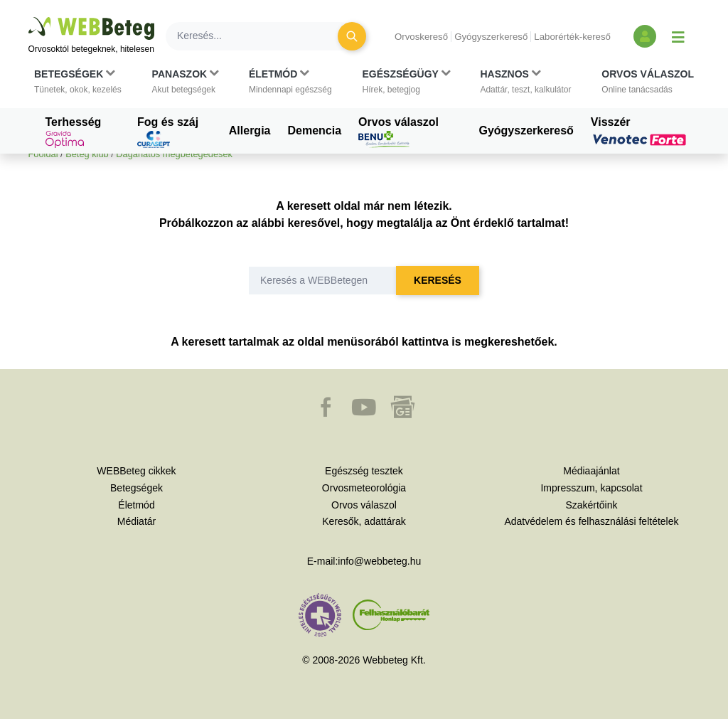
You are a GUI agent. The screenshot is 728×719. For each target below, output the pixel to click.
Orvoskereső (421, 37)
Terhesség (74, 132)
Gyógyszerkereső (491, 37)
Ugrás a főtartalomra (29, 17)
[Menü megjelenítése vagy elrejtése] (678, 36)
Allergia (250, 131)
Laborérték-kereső (572, 37)
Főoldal (43, 154)
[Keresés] (260, 36)
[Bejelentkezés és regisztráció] (645, 36)
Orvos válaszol (398, 132)
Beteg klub (87, 154)
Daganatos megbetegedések (174, 154)
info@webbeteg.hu (379, 561)
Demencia (314, 131)
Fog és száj (168, 132)
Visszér (641, 131)
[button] (78, 82)
